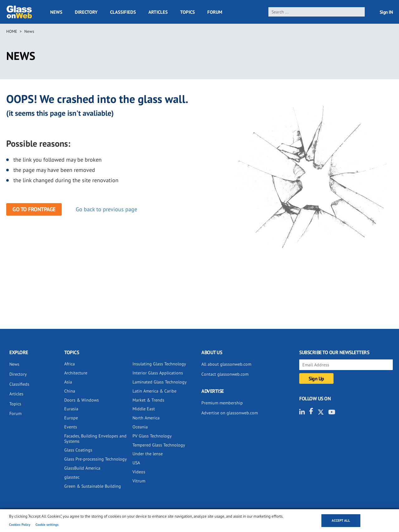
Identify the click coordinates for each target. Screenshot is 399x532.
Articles (158, 12)
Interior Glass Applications (158, 373)
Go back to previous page (106, 209)
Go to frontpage (34, 209)
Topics (187, 12)
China (70, 391)
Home (12, 31)
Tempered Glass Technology (159, 445)
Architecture (76, 373)
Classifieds (123, 12)
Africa (70, 364)
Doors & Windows (82, 400)
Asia (68, 382)
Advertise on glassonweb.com (230, 413)
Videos (139, 472)
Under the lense (148, 454)
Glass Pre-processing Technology (96, 459)
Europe (71, 418)
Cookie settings (47, 525)
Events (71, 427)
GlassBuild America (82, 468)
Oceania (140, 427)
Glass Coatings (78, 450)
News (56, 12)
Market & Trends (148, 400)
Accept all (341, 520)
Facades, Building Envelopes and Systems (95, 439)
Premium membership (222, 403)
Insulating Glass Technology (159, 364)
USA (136, 463)
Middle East (144, 409)
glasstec (72, 477)
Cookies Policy (20, 525)
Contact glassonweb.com (225, 374)
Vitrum (139, 481)
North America (146, 418)
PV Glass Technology (152, 436)
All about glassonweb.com (226, 364)
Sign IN (386, 12)
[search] (317, 12)
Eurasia (71, 409)
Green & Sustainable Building (93, 486)
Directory (86, 12)
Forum (215, 12)
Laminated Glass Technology (160, 382)
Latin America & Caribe (154, 391)
